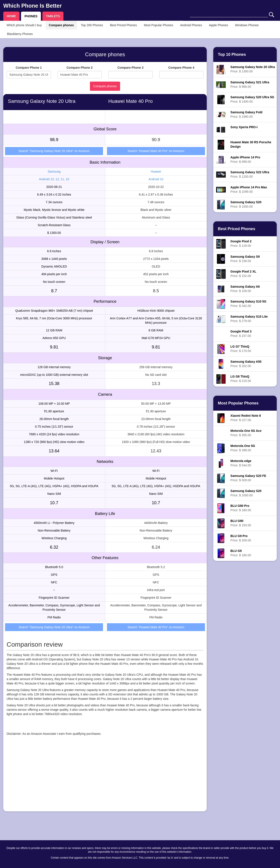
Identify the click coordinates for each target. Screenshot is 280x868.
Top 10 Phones (232, 54)
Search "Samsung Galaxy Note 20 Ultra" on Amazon (54, 151)
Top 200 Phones (92, 25)
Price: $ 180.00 (241, 508)
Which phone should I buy (24, 25)
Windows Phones (247, 25)
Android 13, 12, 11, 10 (54, 179)
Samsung (54, 171)
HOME (11, 16)
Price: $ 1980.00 (246, 114)
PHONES (31, 16)
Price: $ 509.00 (248, 478)
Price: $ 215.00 (241, 379)
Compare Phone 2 (80, 68)
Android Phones (191, 25)
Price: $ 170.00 (241, 349)
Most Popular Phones (159, 25)
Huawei (156, 171)
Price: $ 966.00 (250, 84)
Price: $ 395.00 (246, 433)
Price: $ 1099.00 (249, 189)
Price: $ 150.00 (241, 523)
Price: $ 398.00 (243, 448)
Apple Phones (218, 25)
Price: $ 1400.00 (252, 99)
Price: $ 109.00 (245, 289)
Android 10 (156, 179)
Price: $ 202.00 (246, 364)
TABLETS (53, 16)
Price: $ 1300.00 (253, 69)
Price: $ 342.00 (248, 304)
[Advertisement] (105, 777)
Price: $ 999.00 (245, 159)
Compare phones (61, 25)
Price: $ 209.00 (241, 538)
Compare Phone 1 (29, 68)
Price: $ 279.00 (249, 319)
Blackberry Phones (20, 34)
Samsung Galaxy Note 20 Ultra (42, 101)
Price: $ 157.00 (241, 334)
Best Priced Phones (123, 25)
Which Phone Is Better (32, 6)
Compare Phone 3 (130, 68)
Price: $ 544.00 (241, 463)
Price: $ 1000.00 (246, 204)
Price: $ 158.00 (245, 259)
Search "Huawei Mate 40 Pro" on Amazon (156, 151)
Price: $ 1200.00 (250, 174)
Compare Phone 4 (181, 68)
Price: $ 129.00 (241, 243)
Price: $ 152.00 (243, 274)
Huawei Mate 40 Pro (130, 101)
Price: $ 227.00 (246, 418)
